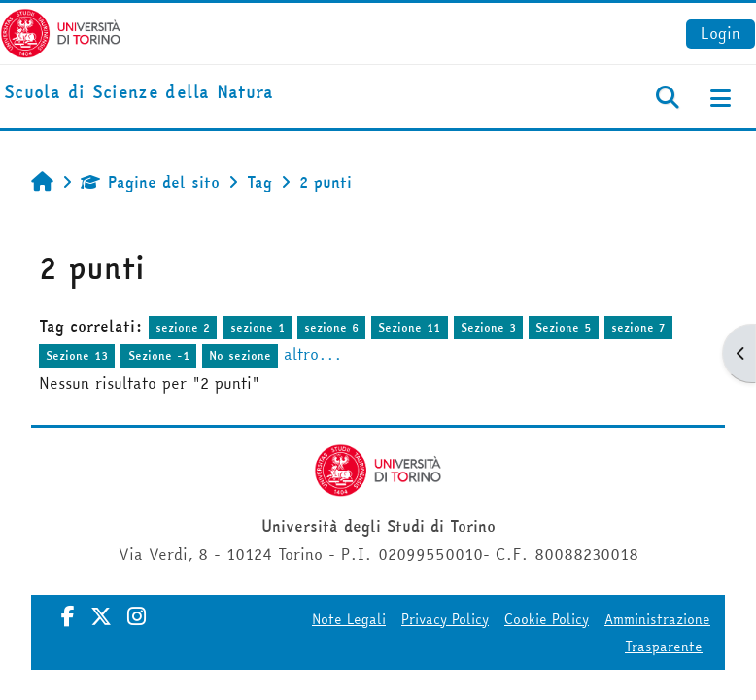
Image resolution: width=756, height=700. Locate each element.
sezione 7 (638, 327)
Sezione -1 (159, 355)
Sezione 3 (488, 327)
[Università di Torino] (61, 31)
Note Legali (349, 619)
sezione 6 (331, 327)
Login (721, 33)
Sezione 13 (77, 355)
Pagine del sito (150, 182)
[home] (139, 93)
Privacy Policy (445, 619)
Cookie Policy (547, 619)
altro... (313, 354)
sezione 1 (258, 327)
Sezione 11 (409, 327)
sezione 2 (183, 327)
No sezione (240, 355)
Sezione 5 (564, 327)
